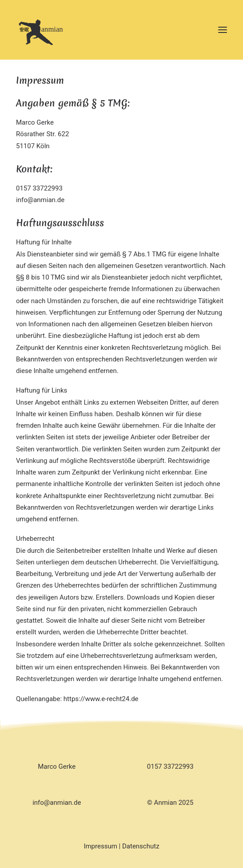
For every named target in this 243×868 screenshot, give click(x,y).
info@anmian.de (57, 803)
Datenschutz (141, 846)
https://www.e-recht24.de (101, 699)
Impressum (100, 846)
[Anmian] (52, 30)
